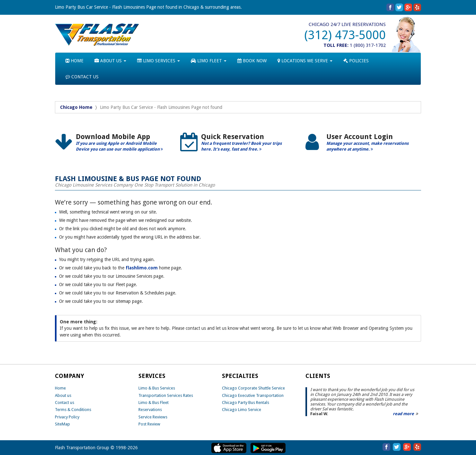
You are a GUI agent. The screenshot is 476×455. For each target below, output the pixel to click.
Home (60, 388)
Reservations (150, 410)
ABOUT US (110, 61)
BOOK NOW (252, 61)
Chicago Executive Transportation (253, 395)
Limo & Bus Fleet (154, 402)
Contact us (65, 402)
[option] (113, 145)
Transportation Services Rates (166, 395)
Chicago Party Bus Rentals (246, 402)
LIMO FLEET (209, 61)
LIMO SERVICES (159, 61)
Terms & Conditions (73, 410)
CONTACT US (82, 77)
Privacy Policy (67, 417)
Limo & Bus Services (157, 388)
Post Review (149, 424)
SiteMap (62, 424)
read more (403, 414)
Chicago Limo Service (242, 410)
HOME (75, 61)
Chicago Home (76, 107)
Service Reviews (153, 417)
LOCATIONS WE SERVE (305, 61)
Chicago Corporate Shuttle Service (253, 388)
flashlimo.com (142, 268)
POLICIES (356, 61)
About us (63, 395)
